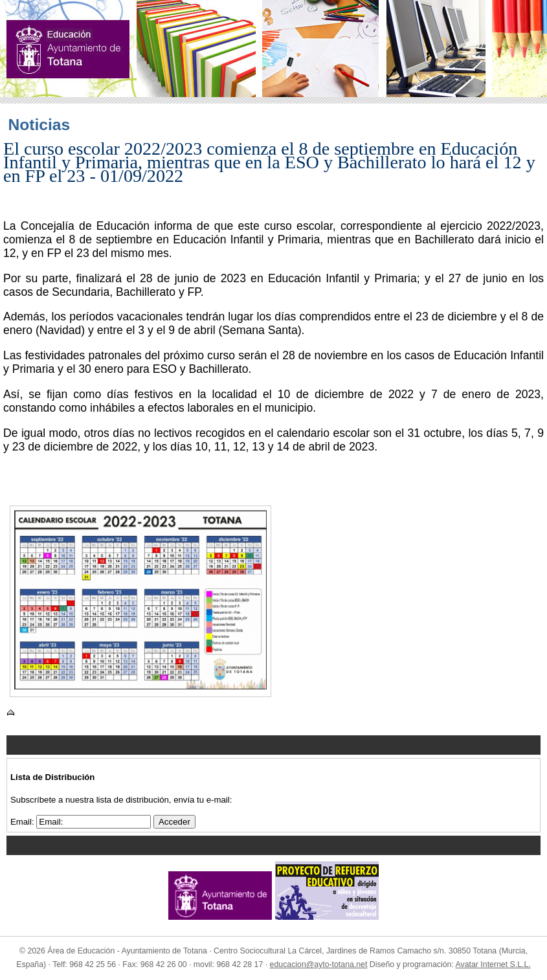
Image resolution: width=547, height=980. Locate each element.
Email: (23, 822)
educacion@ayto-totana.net (319, 964)
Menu (273, 745)
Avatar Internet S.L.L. (493, 964)
